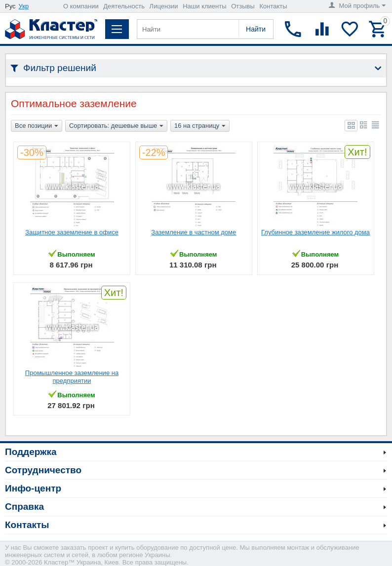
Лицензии (164, 6)
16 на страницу (200, 126)
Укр (24, 6)
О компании (81, 6)
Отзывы (243, 6)
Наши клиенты (204, 6)
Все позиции (37, 126)
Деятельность (124, 6)
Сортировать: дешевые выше (116, 126)
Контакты (273, 6)
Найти (256, 29)
